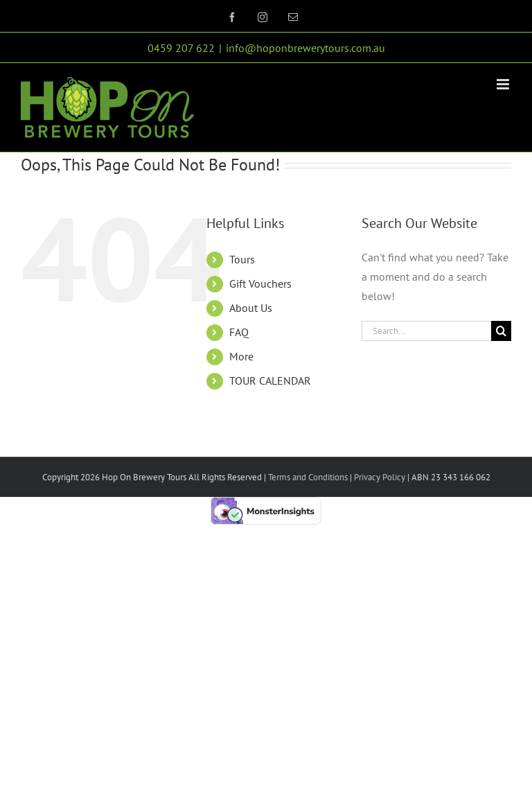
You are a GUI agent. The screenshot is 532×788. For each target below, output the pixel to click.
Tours (242, 259)
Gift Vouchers (260, 283)
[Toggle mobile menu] (504, 84)
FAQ (239, 332)
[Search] (501, 331)
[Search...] (426, 331)
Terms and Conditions (308, 477)
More (241, 356)
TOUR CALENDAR (270, 380)
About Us (251, 308)
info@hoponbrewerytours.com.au (305, 48)
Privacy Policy (379, 477)
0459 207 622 (181, 48)
